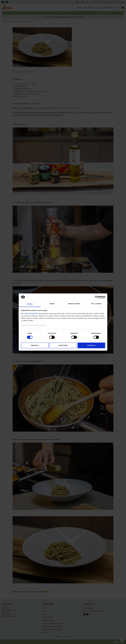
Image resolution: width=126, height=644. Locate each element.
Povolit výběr (63, 345)
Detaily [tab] (52, 304)
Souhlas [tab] (30, 304)
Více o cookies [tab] (96, 304)
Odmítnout (35, 345)
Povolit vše (91, 345)
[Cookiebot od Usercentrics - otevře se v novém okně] (97, 297)
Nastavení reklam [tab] (74, 304)
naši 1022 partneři (32, 314)
